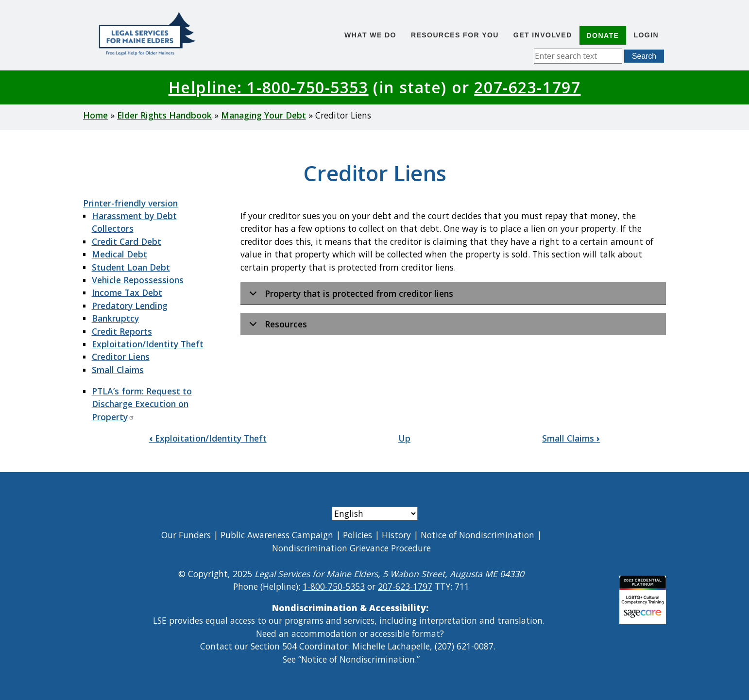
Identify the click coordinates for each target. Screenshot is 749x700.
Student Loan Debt (131, 267)
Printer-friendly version (130, 203)
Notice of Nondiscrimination (477, 535)
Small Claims (118, 370)
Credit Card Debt (127, 241)
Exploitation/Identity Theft (148, 344)
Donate (603, 35)
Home (95, 115)
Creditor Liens (121, 357)
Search (644, 56)
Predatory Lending (130, 306)
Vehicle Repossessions (138, 280)
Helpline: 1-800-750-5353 (269, 87)
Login (646, 35)
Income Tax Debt (127, 292)
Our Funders (186, 535)
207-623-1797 (527, 87)
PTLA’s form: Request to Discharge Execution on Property (142, 404)
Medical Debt (119, 254)
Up (404, 438)
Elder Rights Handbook (164, 115)
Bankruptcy (115, 318)
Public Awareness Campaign (277, 535)
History (396, 535)
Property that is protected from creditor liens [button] (349, 296)
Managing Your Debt (264, 115)
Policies (357, 535)
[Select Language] (375, 513)
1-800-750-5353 (334, 586)
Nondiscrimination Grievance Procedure (351, 548)
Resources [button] (276, 327)
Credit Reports (122, 331)
